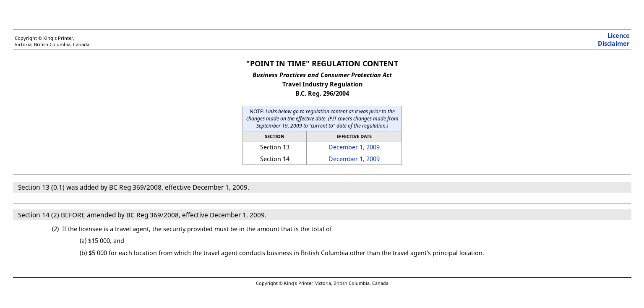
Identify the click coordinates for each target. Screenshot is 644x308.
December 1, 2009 (354, 147)
